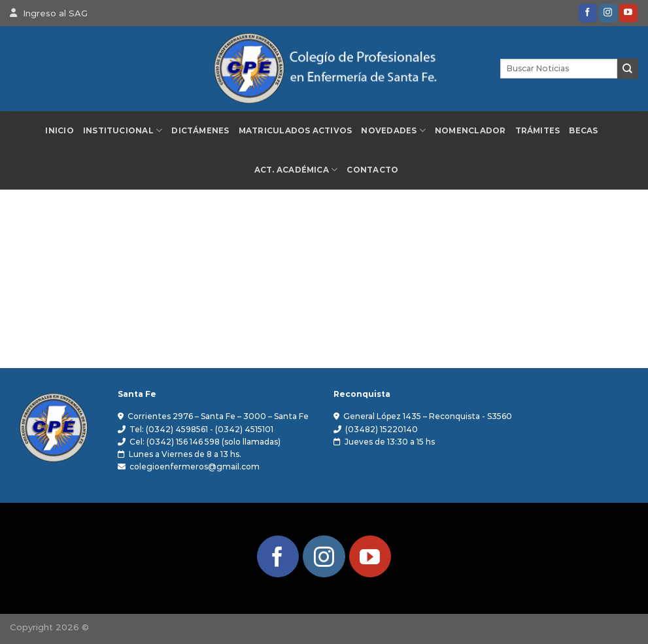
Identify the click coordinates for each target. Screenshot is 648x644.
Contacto (372, 170)
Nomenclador (470, 131)
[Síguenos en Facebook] (588, 13)
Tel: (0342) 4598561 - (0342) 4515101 (201, 429)
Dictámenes (200, 131)
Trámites (538, 131)
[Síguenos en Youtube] (628, 13)
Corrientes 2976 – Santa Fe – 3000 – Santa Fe (218, 416)
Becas (583, 131)
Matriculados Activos (296, 131)
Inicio (59, 131)
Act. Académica (296, 170)
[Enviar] (628, 68)
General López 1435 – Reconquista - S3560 (428, 416)
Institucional (123, 130)
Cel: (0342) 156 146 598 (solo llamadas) (205, 442)
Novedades (393, 130)
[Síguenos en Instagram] (608, 13)
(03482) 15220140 (382, 429)
